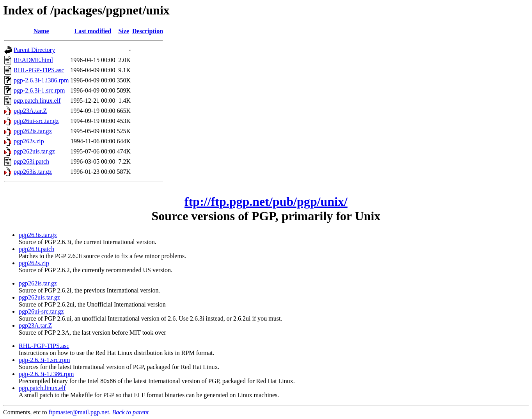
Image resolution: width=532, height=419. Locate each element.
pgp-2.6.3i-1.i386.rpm (41, 80)
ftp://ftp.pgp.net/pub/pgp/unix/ (266, 201)
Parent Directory (34, 50)
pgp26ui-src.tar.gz (36, 121)
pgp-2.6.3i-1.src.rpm (39, 90)
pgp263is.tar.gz (33, 172)
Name (41, 31)
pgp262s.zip (29, 141)
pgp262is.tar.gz (33, 131)
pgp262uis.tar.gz (34, 151)
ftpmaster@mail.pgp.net (79, 412)
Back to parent (131, 412)
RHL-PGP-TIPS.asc (39, 70)
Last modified (93, 31)
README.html (33, 60)
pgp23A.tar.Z (30, 111)
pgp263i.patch (31, 161)
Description (148, 31)
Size (124, 31)
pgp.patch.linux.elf (37, 101)
